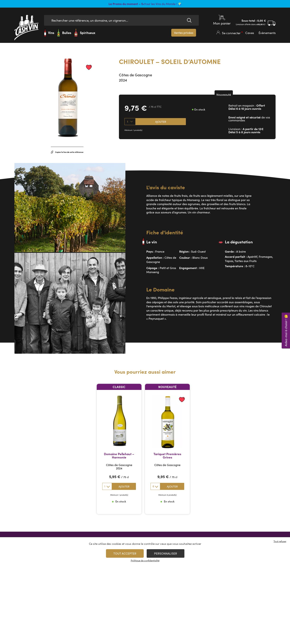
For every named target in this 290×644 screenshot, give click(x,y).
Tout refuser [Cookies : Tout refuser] (280, 541)
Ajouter (161, 122)
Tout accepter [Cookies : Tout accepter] (125, 553)
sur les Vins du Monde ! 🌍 (145, 4)
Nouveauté (224, 95)
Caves (250, 33)
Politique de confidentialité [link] (145, 560)
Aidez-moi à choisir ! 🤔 (286, 330)
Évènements (267, 33)
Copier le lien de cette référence (67, 152)
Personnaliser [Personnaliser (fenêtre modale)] (166, 553)
